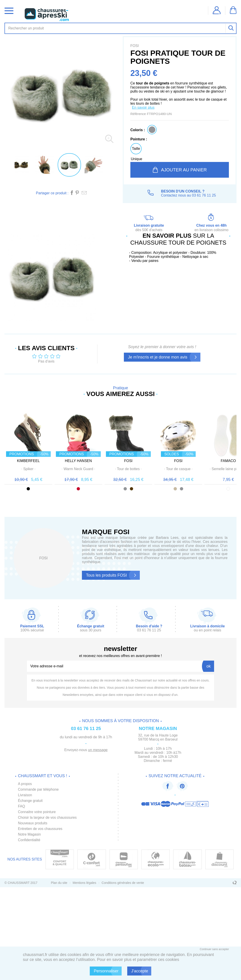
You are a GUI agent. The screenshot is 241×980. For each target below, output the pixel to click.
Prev (8, 450)
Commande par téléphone (39, 791)
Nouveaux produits (33, 824)
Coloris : (138, 130)
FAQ (22, 808)
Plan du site (59, 884)
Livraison (25, 796)
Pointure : (139, 139)
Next (233, 450)
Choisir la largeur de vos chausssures (48, 819)
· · (33, 477)
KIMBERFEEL (33, 469)
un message (98, 751)
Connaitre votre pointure (37, 813)
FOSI (150, 469)
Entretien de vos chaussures (41, 830)
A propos (25, 785)
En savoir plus (143, 107)
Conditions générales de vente (123, 884)
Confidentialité (29, 841)
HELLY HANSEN (91, 469)
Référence (139, 114)
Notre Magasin (30, 836)
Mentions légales (84, 884)
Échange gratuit (31, 802)
